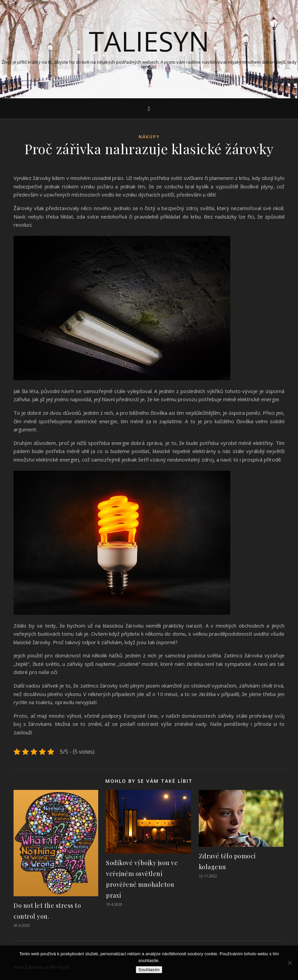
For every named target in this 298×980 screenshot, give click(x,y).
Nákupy (149, 137)
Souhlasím (149, 970)
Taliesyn (149, 41)
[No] (290, 963)
